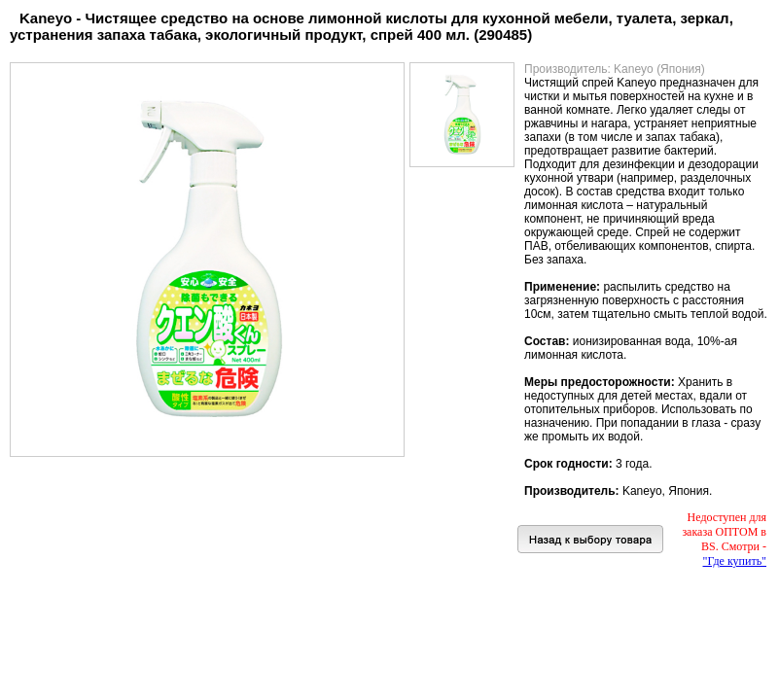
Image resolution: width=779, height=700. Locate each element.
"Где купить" (735, 561)
